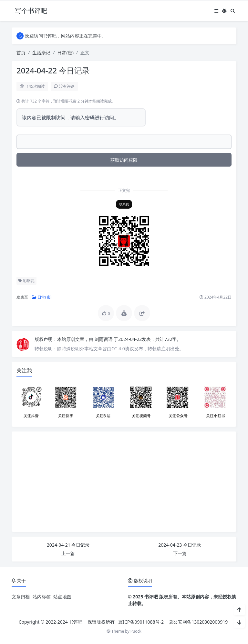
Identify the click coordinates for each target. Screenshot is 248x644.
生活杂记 (41, 53)
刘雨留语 (104, 339)
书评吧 (76, 622)
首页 (21, 53)
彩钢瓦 (26, 281)
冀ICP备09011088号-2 (141, 622)
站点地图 (62, 597)
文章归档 (21, 597)
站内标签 (42, 597)
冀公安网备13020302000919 (198, 622)
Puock (136, 631)
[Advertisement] (124, 482)
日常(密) (65, 53)
